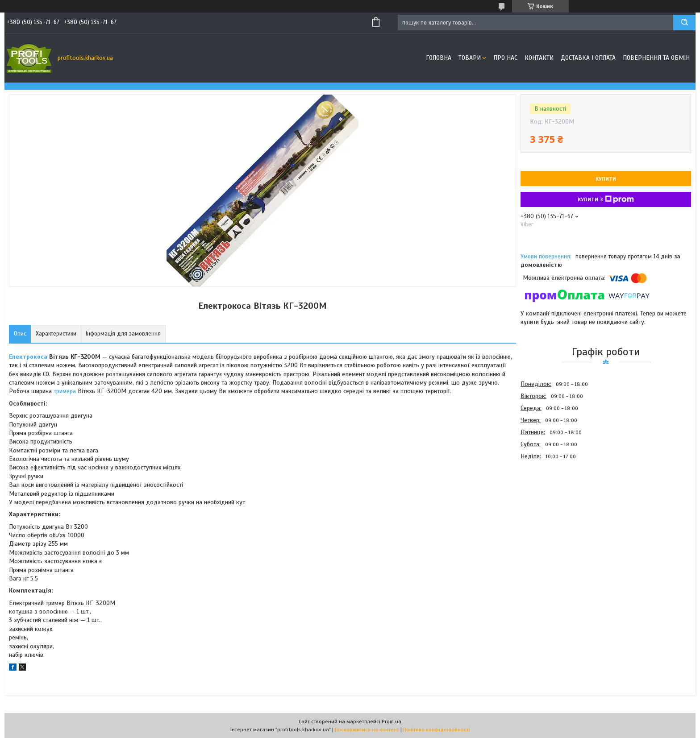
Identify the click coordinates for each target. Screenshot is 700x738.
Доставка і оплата (588, 58)
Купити (606, 179)
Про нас (505, 58)
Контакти (539, 58)
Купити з (606, 199)
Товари (470, 58)
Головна (439, 58)
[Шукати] (684, 23)
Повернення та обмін (656, 58)
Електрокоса (28, 357)
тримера (65, 391)
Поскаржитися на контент (367, 730)
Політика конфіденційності (437, 730)
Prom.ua (392, 721)
